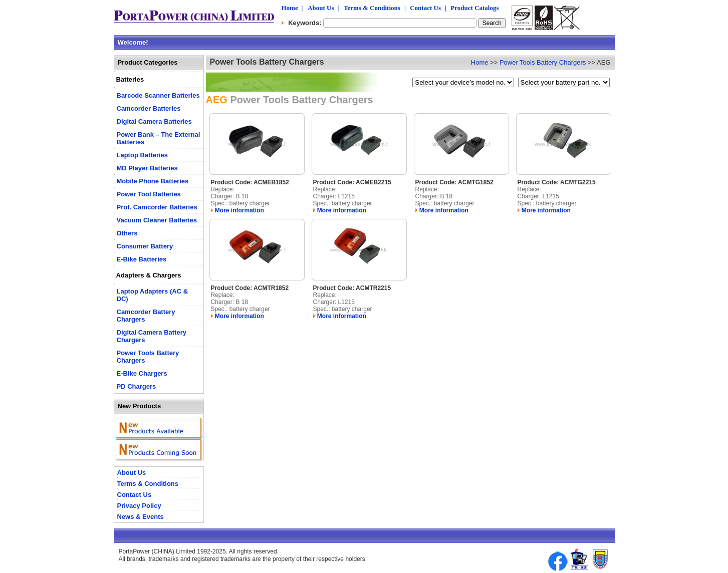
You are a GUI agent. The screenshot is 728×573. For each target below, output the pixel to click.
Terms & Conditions (372, 8)
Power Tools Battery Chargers (543, 62)
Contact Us (425, 8)
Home (290, 8)
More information (237, 210)
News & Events (141, 517)
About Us (321, 8)
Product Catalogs (474, 8)
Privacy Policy (139, 506)
